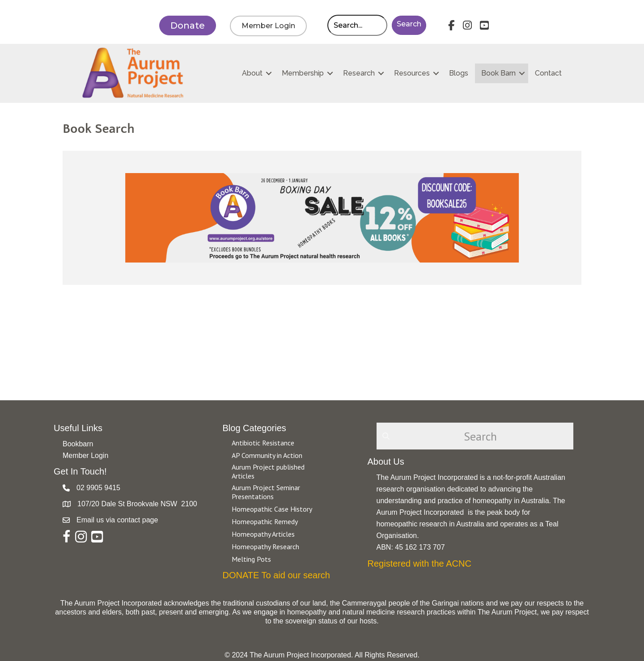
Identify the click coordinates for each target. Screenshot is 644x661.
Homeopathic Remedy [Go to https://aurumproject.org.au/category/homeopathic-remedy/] (265, 521)
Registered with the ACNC (419, 564)
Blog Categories (254, 428)
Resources (412, 73)
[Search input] (357, 25)
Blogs (459, 73)
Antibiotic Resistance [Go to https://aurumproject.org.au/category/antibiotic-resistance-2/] (263, 443)
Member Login (85, 455)
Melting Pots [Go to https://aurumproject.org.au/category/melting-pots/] (251, 559)
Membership (303, 73)
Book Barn (498, 73)
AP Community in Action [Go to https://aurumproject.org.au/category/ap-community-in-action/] (267, 455)
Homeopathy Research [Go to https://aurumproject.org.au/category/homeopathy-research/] (265, 547)
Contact (548, 73)
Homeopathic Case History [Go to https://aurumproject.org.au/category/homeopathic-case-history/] (272, 509)
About (252, 73)
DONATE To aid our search (276, 575)
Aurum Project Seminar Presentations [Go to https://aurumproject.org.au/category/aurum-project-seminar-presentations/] (266, 492)
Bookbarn (78, 444)
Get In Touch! (80, 471)
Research (359, 73)
